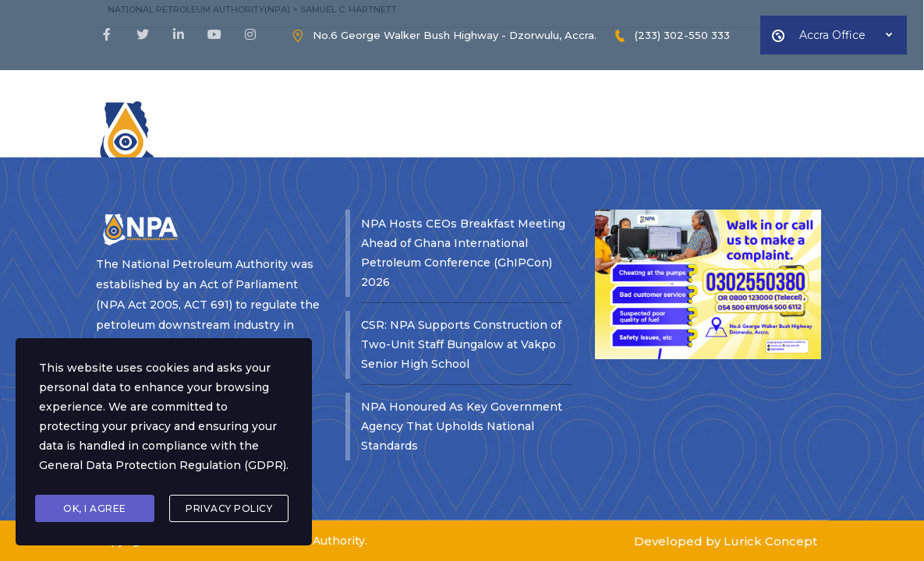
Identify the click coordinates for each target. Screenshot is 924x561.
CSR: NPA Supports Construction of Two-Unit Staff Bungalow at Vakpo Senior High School (461, 270)
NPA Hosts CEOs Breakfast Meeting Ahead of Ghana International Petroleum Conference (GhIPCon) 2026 (463, 178)
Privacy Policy (229, 508)
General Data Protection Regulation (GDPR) (163, 465)
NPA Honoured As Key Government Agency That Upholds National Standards (462, 351)
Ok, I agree (95, 508)
